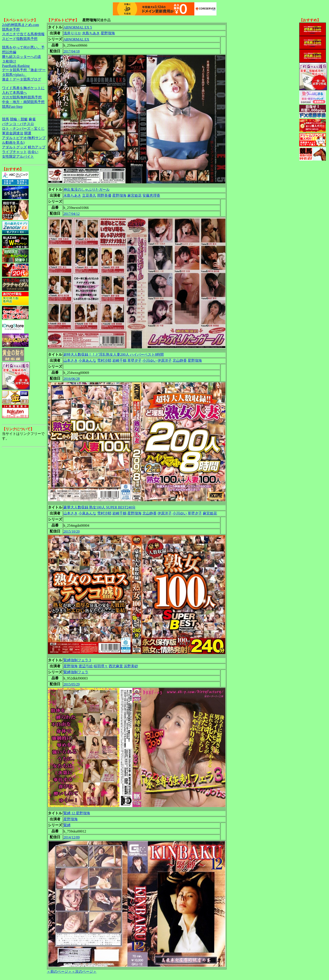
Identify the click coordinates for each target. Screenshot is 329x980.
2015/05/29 (72, 684)
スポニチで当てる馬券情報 (23, 34)
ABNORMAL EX (76, 39)
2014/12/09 (72, 837)
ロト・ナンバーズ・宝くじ (23, 129)
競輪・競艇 (19, 119)
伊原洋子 (165, 360)
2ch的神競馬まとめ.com (21, 25)
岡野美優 (104, 195)
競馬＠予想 (11, 29)
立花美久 (89, 195)
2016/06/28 (72, 379)
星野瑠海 (108, 33)
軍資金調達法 (13, 133)
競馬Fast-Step (12, 107)
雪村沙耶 (104, 360)
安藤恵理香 (151, 195)
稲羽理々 (101, 666)
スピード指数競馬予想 (20, 39)
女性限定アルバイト (18, 156)
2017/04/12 (72, 214)
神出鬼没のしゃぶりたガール (87, 190)
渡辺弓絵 (86, 666)
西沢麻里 (116, 666)
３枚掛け (9, 61)
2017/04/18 (72, 51)
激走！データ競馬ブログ (22, 79)
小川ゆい (150, 360)
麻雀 (32, 119)
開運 (28, 133)
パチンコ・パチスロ (18, 124)
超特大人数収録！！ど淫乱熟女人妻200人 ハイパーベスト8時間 (114, 354)
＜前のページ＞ (59, 971)
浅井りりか (72, 33)
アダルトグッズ (14, 147)
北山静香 (180, 360)
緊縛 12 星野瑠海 (77, 813)
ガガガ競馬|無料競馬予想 (22, 97)
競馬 (6, 119)
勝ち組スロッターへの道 (22, 57)
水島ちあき (91, 33)
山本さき (71, 360)
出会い (33, 152)
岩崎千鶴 (119, 360)
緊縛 (67, 825)
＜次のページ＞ (84, 971)
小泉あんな (87, 360)
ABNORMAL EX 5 (78, 27)
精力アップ (37, 147)
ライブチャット (14, 152)
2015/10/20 (72, 531)
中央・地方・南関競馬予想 (23, 102)
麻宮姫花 (134, 195)
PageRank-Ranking (16, 66)
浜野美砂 (131, 666)
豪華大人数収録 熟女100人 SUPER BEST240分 (99, 507)
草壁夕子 (134, 360)
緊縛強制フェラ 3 (77, 660)
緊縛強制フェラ (76, 672)
